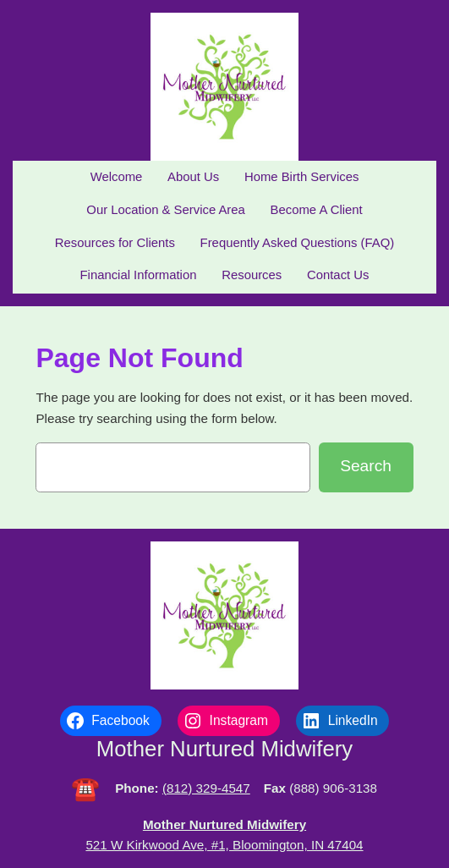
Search (366, 466)
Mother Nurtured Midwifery (225, 749)
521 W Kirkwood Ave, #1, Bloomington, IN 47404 (224, 845)
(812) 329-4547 (206, 788)
